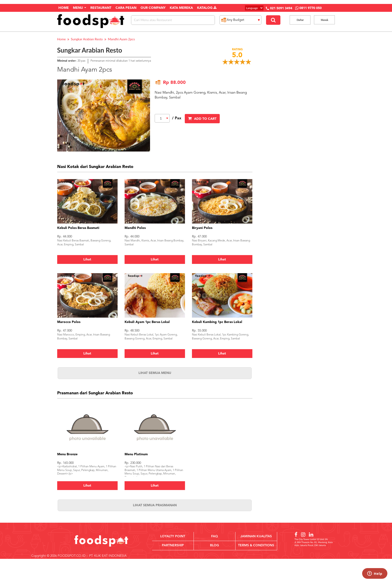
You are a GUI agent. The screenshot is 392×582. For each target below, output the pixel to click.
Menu (80, 8)
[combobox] (162, 118)
